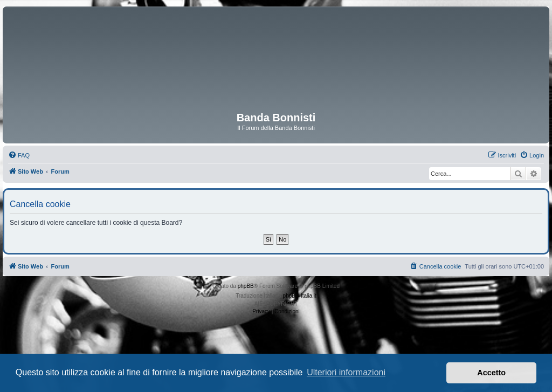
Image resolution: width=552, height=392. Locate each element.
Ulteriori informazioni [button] (346, 372)
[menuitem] (19, 155)
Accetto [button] (491, 373)
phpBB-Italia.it (300, 296)
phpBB (246, 286)
